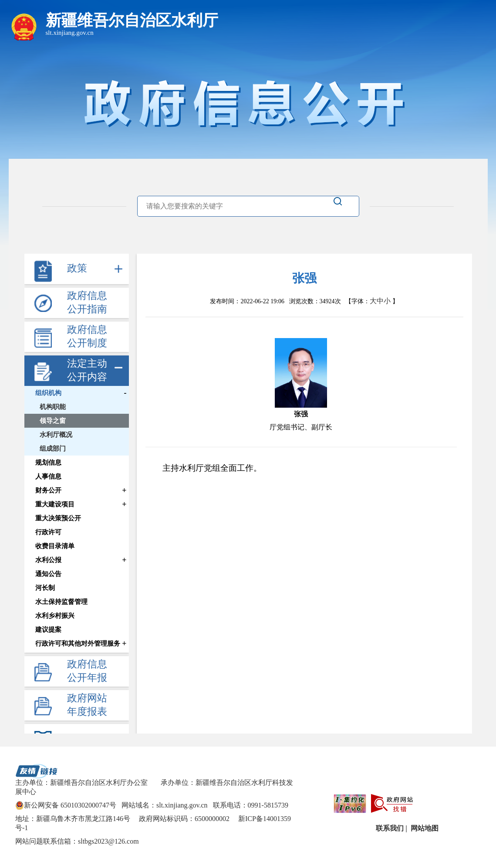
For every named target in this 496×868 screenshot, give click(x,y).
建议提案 (48, 630)
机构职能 (53, 407)
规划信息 (48, 462)
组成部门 (53, 449)
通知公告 (48, 574)
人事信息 (48, 476)
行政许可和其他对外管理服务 (78, 643)
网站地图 (424, 828)
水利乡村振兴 (55, 616)
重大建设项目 (55, 504)
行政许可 (48, 532)
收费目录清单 (55, 546)
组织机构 (48, 393)
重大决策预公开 (58, 518)
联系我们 (389, 828)
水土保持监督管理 (61, 602)
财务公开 (48, 490)
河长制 (45, 588)
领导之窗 (53, 421)
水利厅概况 (56, 435)
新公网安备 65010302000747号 (66, 805)
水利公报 (48, 560)
